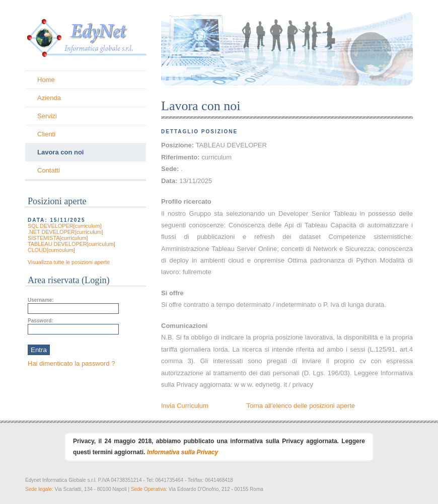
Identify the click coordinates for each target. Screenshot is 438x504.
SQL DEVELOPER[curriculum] (64, 226)
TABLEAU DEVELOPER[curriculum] (71, 244)
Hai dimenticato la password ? (71, 363)
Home (46, 80)
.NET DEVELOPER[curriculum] (65, 232)
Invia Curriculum (185, 406)
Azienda (49, 98)
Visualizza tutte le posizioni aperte (69, 262)
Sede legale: (40, 489)
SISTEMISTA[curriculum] (58, 238)
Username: (41, 300)
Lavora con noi (60, 152)
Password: (41, 321)
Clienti (46, 134)
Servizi (47, 116)
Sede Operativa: (150, 489)
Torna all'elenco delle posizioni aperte (301, 406)
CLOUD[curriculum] (51, 250)
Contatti (49, 170)
